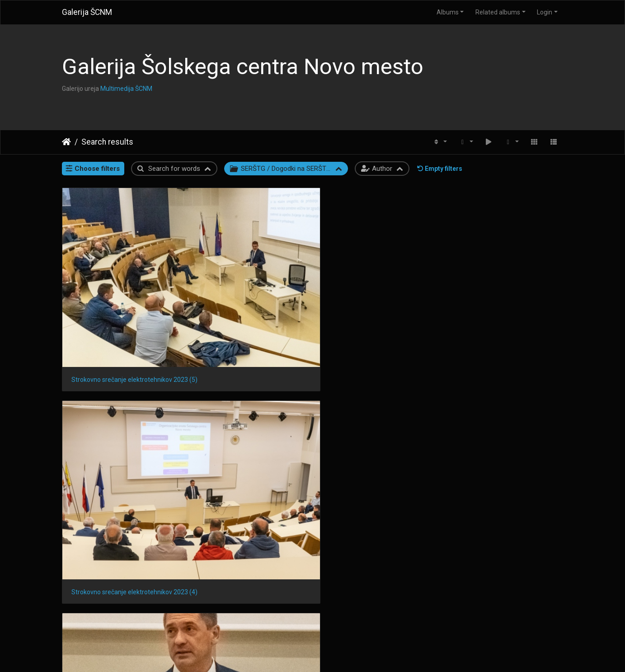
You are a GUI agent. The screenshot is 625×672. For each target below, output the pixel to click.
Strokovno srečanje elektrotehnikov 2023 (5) (120, 280)
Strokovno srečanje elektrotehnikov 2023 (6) (377, 620)
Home (66, 142)
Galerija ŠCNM (87, 12)
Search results (107, 142)
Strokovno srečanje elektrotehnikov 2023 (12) (120, 506)
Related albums (498, 12)
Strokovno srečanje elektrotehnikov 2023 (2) (506, 280)
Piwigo (330, 653)
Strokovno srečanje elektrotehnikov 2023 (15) (248, 393)
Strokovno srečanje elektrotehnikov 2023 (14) (377, 393)
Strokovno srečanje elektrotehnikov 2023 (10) (377, 506)
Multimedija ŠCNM (126, 89)
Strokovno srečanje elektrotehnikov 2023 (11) (248, 506)
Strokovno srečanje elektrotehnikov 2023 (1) (120, 393)
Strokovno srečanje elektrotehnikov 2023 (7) (248, 620)
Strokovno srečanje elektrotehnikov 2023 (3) (377, 280)
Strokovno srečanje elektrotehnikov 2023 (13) (506, 393)
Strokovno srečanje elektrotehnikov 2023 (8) (120, 620)
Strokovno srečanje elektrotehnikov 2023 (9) (506, 506)
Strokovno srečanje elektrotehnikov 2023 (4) (248, 280)
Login (545, 12)
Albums (448, 12)
